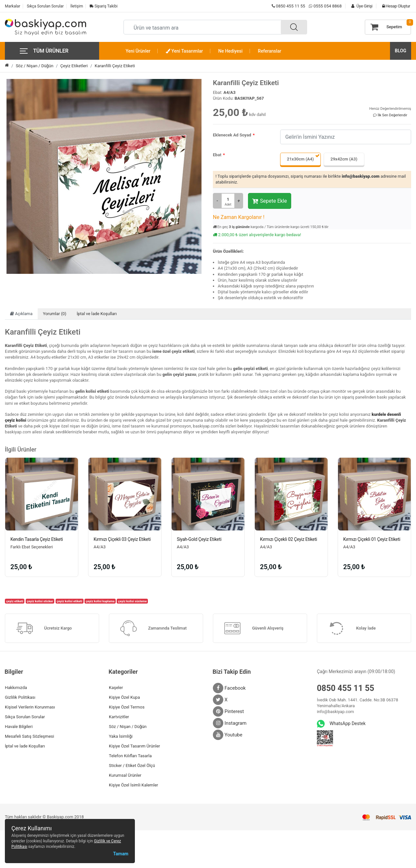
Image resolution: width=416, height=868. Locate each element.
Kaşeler (116, 688)
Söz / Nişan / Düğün (34, 66)
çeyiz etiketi (15, 601)
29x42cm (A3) (344, 159)
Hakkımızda (16, 688)
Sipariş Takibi (104, 6)
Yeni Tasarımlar (184, 51)
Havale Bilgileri (19, 727)
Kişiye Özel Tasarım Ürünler (134, 746)
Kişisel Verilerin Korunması (30, 707)
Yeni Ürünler (138, 51)
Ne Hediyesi (231, 51)
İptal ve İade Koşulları (97, 314)
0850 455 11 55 (288, 6)
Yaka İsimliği (121, 736)
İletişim (77, 6)
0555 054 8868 (327, 6)
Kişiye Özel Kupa (124, 697)
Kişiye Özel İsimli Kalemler (133, 785)
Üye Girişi (360, 6)
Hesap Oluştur (395, 6)
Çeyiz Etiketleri (74, 66)
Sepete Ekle (270, 201)
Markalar (13, 6)
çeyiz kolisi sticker (40, 601)
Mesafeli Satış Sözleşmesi (29, 736)
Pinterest (228, 711)
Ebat (217, 155)
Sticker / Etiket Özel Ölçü (132, 766)
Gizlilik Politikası (20, 697)
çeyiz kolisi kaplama (100, 601)
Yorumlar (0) (55, 314)
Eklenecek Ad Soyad (232, 135)
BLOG (401, 51)
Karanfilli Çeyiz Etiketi (115, 66)
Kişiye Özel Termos (127, 707)
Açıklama (21, 314)
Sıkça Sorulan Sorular (45, 6)
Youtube (228, 735)
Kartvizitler (119, 717)
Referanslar (270, 51)
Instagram (230, 723)
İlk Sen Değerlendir (390, 115)
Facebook (229, 688)
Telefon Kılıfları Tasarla (130, 756)
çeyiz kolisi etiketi (69, 601)
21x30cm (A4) (300, 159)
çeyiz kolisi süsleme (132, 601)
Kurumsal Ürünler (125, 775)
